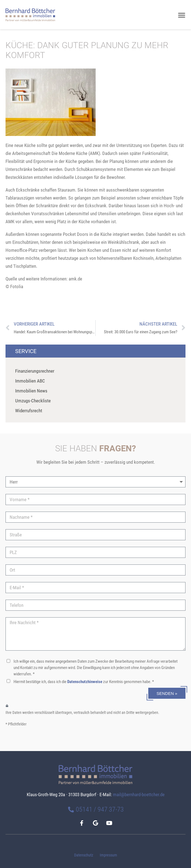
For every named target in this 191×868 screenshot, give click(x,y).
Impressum (108, 855)
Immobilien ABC (30, 381)
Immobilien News (31, 391)
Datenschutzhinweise (85, 682)
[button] (182, 15)
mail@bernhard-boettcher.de (139, 795)
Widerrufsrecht (29, 411)
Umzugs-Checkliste (33, 401)
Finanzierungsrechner (35, 371)
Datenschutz (84, 855)
